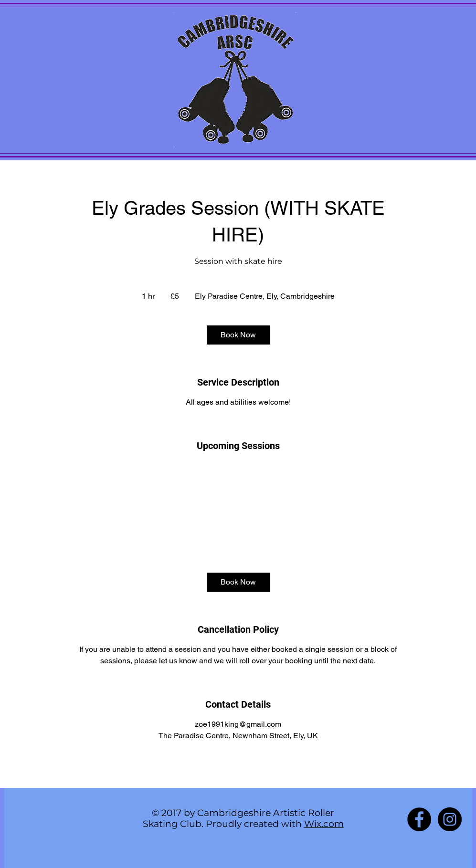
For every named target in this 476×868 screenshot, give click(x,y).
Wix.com (324, 824)
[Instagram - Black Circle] (450, 819)
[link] (238, 335)
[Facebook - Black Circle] (419, 819)
